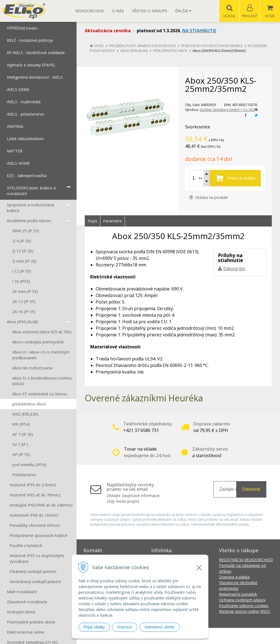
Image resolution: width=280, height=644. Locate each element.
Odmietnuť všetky (160, 627)
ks (201, 178)
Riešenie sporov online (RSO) (245, 612)
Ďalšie (183, 11)
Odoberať (251, 489)
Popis (92, 221)
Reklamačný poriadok (238, 594)
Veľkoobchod (90, 11)
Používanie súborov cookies (244, 606)
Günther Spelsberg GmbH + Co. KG (229, 110)
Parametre (113, 221)
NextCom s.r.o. (238, 636)
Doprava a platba (234, 577)
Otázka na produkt (209, 198)
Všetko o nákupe (150, 11)
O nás (118, 11)
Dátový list (234, 269)
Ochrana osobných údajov (242, 600)
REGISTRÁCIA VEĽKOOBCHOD (246, 560)
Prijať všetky (94, 627)
